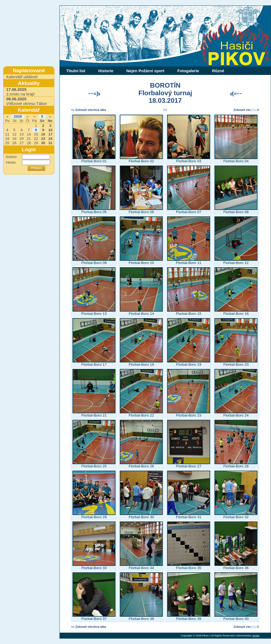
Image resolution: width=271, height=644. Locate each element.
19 (14, 139)
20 (22, 139)
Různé (218, 71)
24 (50, 139)
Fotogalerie (188, 71)
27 (22, 143)
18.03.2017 (165, 100)
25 (7, 143)
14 (29, 134)
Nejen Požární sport (145, 71)
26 (14, 143)
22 (36, 139)
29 (36, 143)
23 (43, 139)
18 (7, 139)
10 (50, 130)
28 (29, 143)
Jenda (256, 635)
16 (43, 134)
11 (7, 134)
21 (29, 139)
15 (36, 134)
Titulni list (76, 71)
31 (50, 143)
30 (43, 143)
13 (22, 134)
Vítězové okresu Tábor (27, 101)
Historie (106, 71)
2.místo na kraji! (21, 92)
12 (14, 134)
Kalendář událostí (22, 77)
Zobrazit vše (242, 110)
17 (50, 134)
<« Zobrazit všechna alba (89, 110)
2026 (18, 116)
